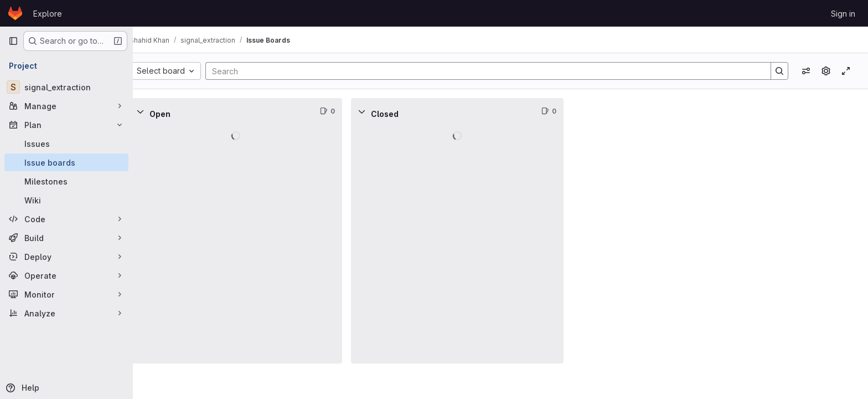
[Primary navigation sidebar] (13, 41)
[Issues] (66, 144)
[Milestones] (66, 181)
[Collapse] (157, 111)
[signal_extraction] (66, 87)
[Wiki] (66, 200)
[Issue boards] (66, 162)
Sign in (843, 14)
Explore (48, 14)
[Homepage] (15, 13)
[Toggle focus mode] (846, 71)
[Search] (491, 71)
